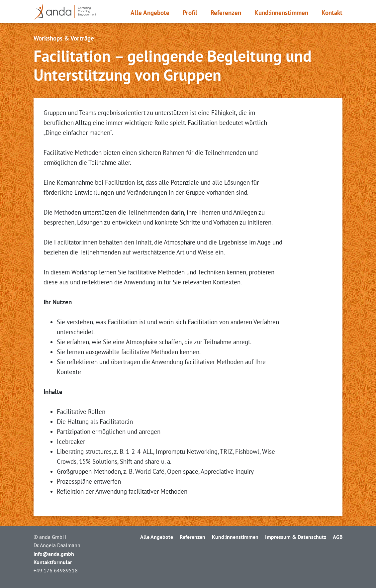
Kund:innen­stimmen (281, 13)
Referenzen (226, 13)
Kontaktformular (53, 562)
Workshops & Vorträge (64, 38)
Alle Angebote (150, 13)
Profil (190, 13)
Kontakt (332, 13)
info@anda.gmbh (54, 554)
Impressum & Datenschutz (296, 537)
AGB (338, 537)
